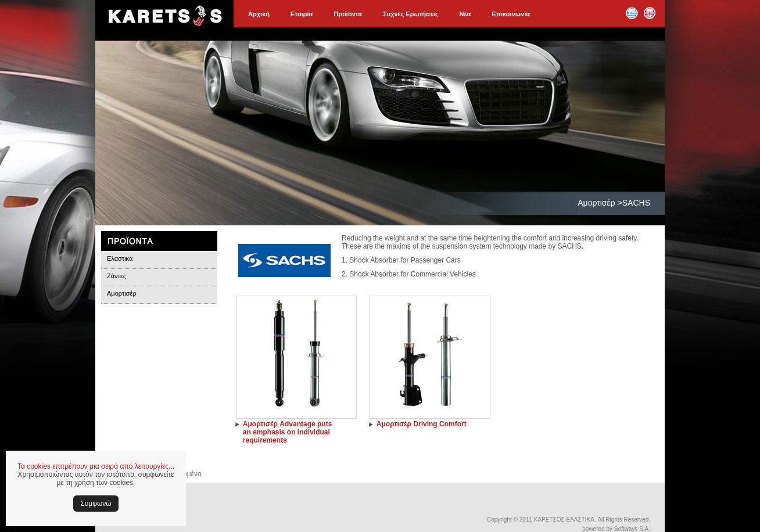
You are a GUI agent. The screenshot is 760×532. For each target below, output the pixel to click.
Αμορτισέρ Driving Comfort (422, 424)
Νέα (465, 14)
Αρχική (259, 14)
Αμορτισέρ (122, 293)
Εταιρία (302, 14)
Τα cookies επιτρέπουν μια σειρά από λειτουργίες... (96, 466)
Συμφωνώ (96, 504)
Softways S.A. (632, 529)
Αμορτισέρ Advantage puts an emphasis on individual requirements (288, 432)
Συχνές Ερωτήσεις (411, 14)
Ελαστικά (120, 258)
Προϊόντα (348, 14)
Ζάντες (116, 276)
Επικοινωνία (511, 14)
